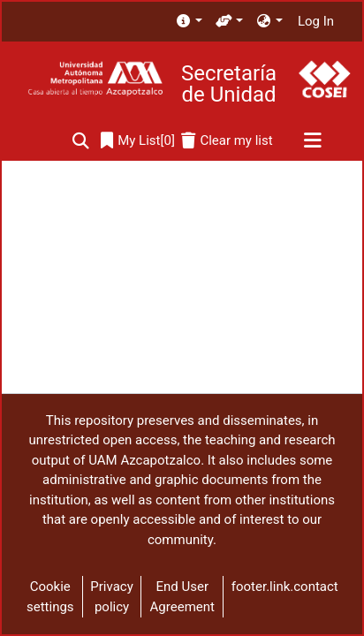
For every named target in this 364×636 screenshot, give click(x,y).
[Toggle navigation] (312, 141)
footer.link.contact (285, 587)
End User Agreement (182, 597)
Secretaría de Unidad (229, 84)
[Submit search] (81, 141)
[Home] (95, 79)
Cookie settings (50, 597)
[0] (138, 141)
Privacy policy (111, 597)
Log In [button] (317, 21)
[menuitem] (189, 22)
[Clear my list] (227, 141)
